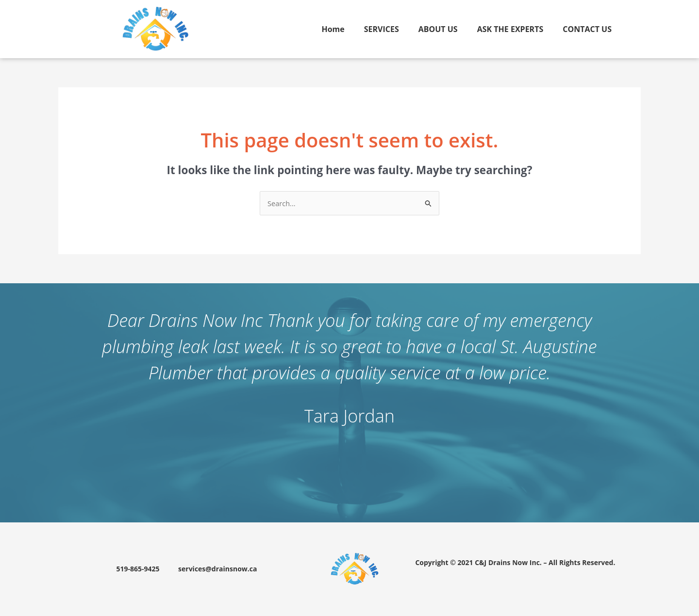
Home (333, 29)
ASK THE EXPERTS (510, 29)
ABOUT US (438, 29)
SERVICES (382, 29)
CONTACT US (587, 29)
